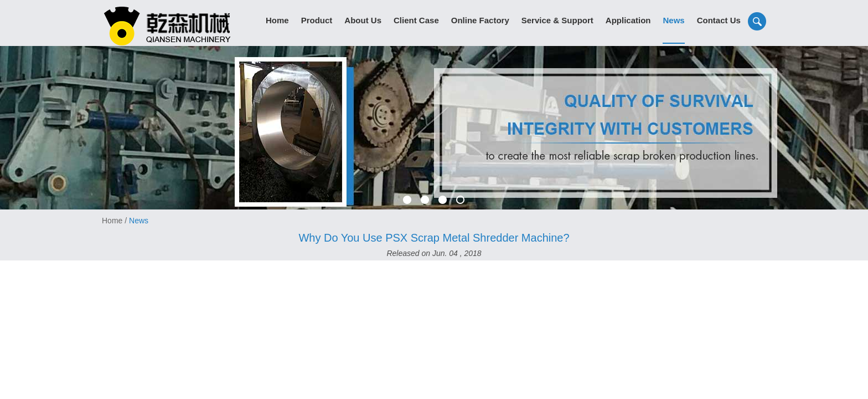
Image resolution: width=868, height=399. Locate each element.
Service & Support (557, 20)
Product (317, 20)
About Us (363, 20)
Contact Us (719, 20)
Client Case (416, 20)
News (673, 20)
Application (628, 20)
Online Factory (480, 20)
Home (277, 20)
